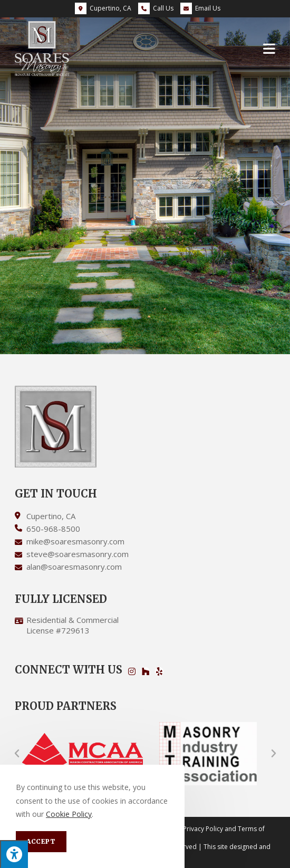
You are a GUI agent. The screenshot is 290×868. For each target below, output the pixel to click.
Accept (41, 841)
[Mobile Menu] (269, 48)
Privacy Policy (203, 829)
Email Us (200, 8)
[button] (17, 754)
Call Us (163, 8)
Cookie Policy (69, 814)
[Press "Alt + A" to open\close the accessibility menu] (14, 854)
